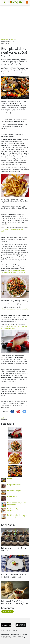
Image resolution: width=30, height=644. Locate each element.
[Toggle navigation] (27, 2)
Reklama (4, 634)
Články (13, 40)
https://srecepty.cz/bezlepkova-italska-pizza (15, 309)
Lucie (3, 418)
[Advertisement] (15, 21)
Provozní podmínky (14, 634)
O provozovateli (6, 636)
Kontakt (25, 634)
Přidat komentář (7, 612)
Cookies (15, 638)
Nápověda (23, 638)
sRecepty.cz (5, 40)
